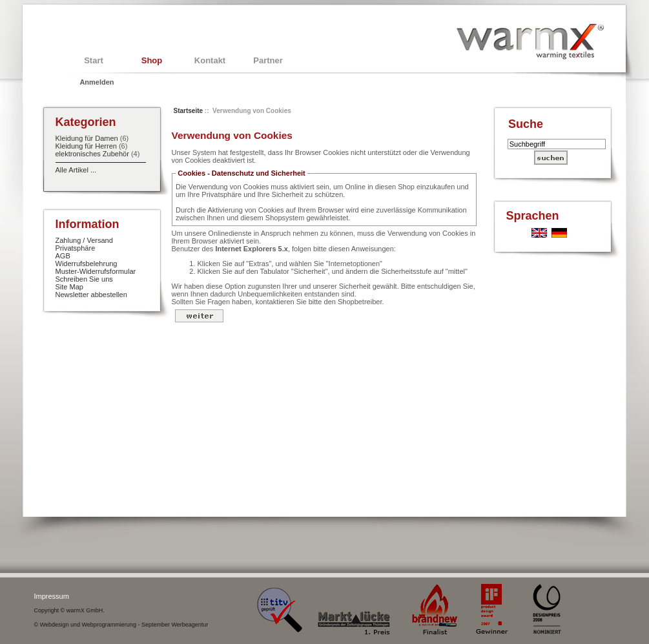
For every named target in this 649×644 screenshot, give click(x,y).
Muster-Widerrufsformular (96, 271)
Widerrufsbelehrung (87, 264)
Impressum (52, 596)
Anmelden (97, 82)
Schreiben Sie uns (84, 279)
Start (94, 60)
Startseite (189, 111)
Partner (268, 60)
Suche (526, 124)
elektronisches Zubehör (92, 154)
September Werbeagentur (175, 625)
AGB (63, 256)
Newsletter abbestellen (91, 295)
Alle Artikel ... (76, 170)
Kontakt (210, 60)
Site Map (69, 287)
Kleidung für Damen (87, 138)
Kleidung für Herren (86, 146)
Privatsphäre (76, 248)
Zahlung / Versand (84, 240)
